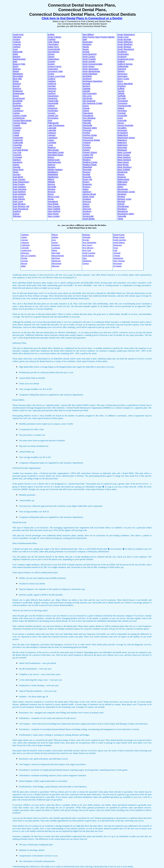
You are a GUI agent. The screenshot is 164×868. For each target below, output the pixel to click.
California (25, 245)
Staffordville (123, 66)
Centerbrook (19, 118)
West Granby (124, 155)
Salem (86, 189)
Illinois (55, 235)
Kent (50, 120)
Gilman (51, 54)
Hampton (52, 88)
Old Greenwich (90, 93)
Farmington (53, 44)
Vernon (121, 123)
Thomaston (123, 101)
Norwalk (86, 84)
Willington (122, 184)
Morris (51, 194)
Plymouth (87, 130)
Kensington (53, 118)
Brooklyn (17, 103)
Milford (51, 179)
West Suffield (124, 170)
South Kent (18, 34)
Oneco (86, 106)
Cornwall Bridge (20, 150)
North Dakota (88, 255)
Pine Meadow (89, 118)
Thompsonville (124, 106)
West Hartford (124, 157)
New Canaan (54, 206)
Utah (115, 250)
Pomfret (86, 133)
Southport (122, 57)
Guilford (52, 79)
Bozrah (16, 86)
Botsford (17, 84)
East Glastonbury (21, 182)
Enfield (51, 34)
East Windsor (19, 204)
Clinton (16, 133)
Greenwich (53, 69)
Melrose (52, 165)
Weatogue (122, 150)
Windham (122, 194)
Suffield (121, 88)
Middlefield (53, 174)
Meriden (52, 167)
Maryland (56, 253)
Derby (16, 172)
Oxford (86, 111)
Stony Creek (123, 79)
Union (120, 118)
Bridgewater (19, 93)
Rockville (87, 177)
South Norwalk (124, 39)
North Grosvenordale (92, 64)
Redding (86, 160)
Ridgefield (87, 167)
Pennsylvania (119, 235)
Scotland (87, 199)
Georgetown (54, 52)
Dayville (17, 167)
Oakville (86, 91)
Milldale (51, 182)
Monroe (51, 184)
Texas (116, 248)
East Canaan (19, 179)
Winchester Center (126, 192)
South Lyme (123, 37)
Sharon (86, 204)
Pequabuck (88, 115)
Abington (17, 37)
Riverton (86, 172)
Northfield (87, 76)
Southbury (122, 52)
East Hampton (20, 189)
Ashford (17, 47)
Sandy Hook (88, 197)
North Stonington (91, 69)
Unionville (122, 120)
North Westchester (91, 71)
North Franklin (89, 59)
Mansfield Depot (55, 155)
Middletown (53, 177)
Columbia (17, 145)
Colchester (18, 138)
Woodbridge (123, 206)
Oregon (86, 263)
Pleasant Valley (90, 128)
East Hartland (19, 194)
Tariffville (121, 96)
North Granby (89, 61)
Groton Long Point (56, 76)
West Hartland (124, 160)
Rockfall (86, 174)
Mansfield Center (56, 152)
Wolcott (121, 204)
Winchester (123, 189)
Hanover (52, 91)
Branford (17, 88)
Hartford (52, 93)
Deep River (18, 170)
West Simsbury (125, 167)
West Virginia (119, 261)
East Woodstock (21, 209)
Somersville (88, 216)
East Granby (19, 184)
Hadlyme (52, 84)
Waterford (122, 143)
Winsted (121, 201)
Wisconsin (118, 263)
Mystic (51, 199)
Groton (51, 74)
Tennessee (117, 245)
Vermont (117, 253)
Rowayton (87, 184)
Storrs (120, 81)
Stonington (122, 76)
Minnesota (56, 261)
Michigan (56, 258)
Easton (16, 214)
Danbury (17, 160)
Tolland (121, 108)
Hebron (51, 106)
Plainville (87, 123)
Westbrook (122, 172)
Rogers (86, 182)
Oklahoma (87, 261)
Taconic (121, 91)
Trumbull (121, 113)
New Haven (53, 214)
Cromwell (17, 157)
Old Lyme (87, 96)
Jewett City (53, 115)
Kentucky (56, 245)
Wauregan (122, 147)
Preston (86, 145)
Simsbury (87, 211)
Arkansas (25, 242)
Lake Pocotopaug (56, 125)
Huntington (53, 111)
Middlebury (53, 172)
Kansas (55, 242)
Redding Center (90, 162)
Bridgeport (18, 91)
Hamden (52, 86)
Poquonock (88, 138)
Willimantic (122, 182)
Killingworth (53, 123)
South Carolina (120, 240)
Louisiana (56, 248)
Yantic (120, 219)
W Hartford (123, 133)
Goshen (52, 61)
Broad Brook (19, 98)
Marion (51, 157)
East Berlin (18, 177)
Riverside (87, 170)
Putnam (86, 150)
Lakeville (52, 130)
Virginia (117, 255)
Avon (15, 49)
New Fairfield (54, 209)
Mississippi (56, 263)
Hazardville (53, 103)
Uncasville (122, 115)
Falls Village (53, 42)
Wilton (120, 187)
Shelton (86, 206)
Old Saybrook (89, 101)
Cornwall (17, 147)
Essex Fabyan (54, 37)
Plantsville (87, 125)
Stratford (121, 86)
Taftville (121, 93)
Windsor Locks (124, 199)
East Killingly (19, 199)
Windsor (121, 197)
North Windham (90, 74)
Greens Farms (55, 66)
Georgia (24, 261)
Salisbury (87, 192)
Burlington (18, 106)
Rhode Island (119, 237)
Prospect (87, 147)
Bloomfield (18, 76)
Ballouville (18, 52)
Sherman (87, 209)
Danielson (18, 162)
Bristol (16, 96)
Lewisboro (53, 138)
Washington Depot (126, 138)
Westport (122, 177)
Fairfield (52, 39)
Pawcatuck (88, 113)
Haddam (52, 81)
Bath (15, 61)
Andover (17, 42)
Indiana (55, 237)
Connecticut (26, 250)
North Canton (89, 57)
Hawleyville (53, 101)
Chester (17, 130)
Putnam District (90, 152)
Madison (52, 147)
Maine (54, 250)
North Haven (89, 66)
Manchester (53, 150)
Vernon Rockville (125, 125)
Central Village (20, 123)
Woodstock (123, 211)
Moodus (52, 189)
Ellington (17, 216)
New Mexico (88, 248)
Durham (17, 174)
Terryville (122, 98)
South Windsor (124, 47)
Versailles (122, 128)
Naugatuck (53, 201)
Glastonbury (53, 59)
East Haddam (19, 187)
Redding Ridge (90, 165)
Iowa (54, 240)
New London (54, 216)
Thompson (122, 103)
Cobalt (16, 135)
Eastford (17, 211)
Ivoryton (52, 113)
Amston (17, 39)
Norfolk (86, 52)
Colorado (25, 248)
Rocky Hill (87, 179)
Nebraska (86, 237)
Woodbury (122, 209)
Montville (52, 187)
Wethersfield (123, 179)
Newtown (87, 44)
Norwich (86, 86)
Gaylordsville (54, 49)
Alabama (25, 235)
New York (87, 250)
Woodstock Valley (126, 214)
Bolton (16, 81)
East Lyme (18, 201)
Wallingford (123, 135)
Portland (86, 143)
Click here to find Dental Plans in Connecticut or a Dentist (82, 18)
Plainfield (87, 120)
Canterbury (18, 111)
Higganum (53, 108)
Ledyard (52, 135)
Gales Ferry (53, 47)
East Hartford (19, 192)
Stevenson (122, 74)
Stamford (122, 69)
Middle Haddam (55, 170)
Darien (16, 165)
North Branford (90, 54)
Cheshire (17, 128)
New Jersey (87, 245)
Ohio (85, 258)
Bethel (16, 71)
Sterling (121, 71)
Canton (16, 113)
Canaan (17, 108)
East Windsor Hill (21, 206)
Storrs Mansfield (125, 84)
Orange (86, 108)
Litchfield (52, 143)
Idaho (23, 266)
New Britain (53, 204)
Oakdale (86, 88)
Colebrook (18, 140)
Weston (121, 174)
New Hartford (54, 211)
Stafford (121, 61)
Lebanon (52, 133)
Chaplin (17, 125)
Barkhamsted (19, 59)
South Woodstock (126, 49)
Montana (86, 235)
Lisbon (51, 140)
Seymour (87, 201)
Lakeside (52, 128)
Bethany (17, 69)
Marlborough (54, 160)
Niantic (86, 47)
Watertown (122, 145)
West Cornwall (124, 152)
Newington (88, 42)
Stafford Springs (125, 64)
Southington (123, 54)
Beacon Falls (19, 64)
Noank (86, 49)
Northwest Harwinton (92, 81)
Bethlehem (18, 74)
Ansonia (17, 44)
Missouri (55, 266)
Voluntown (122, 130)
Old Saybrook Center (92, 103)
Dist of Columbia (28, 255)
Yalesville (122, 216)
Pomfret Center (90, 135)
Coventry (17, 155)
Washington (118, 258)
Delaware (25, 253)
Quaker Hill (88, 155)
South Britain (89, 219)
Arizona (24, 240)
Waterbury (122, 140)
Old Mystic (88, 98)
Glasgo (51, 57)
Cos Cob (17, 152)
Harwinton (53, 98)
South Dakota (119, 242)
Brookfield (18, 101)
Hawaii (24, 263)
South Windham (125, 44)
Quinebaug (88, 157)
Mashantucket (54, 162)
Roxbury (86, 187)
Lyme (50, 145)
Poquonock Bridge (91, 140)
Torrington (122, 111)
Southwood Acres (126, 59)
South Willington (125, 42)
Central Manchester (22, 120)
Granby (51, 64)
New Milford (88, 34)
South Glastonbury (126, 34)
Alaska (24, 237)
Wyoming (117, 266)
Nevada (86, 240)
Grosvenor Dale (55, 71)
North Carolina (89, 253)
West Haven (123, 162)
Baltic (16, 54)
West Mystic (123, 165)
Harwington (53, 96)
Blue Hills (17, 79)
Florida (24, 258)
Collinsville (18, 143)
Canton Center (20, 115)
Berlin (16, 66)
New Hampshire (89, 242)
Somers (86, 214)
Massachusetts (58, 255)
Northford (87, 79)
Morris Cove (53, 197)
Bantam (17, 57)
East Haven (18, 197)
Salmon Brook (89, 194)
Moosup (52, 192)
